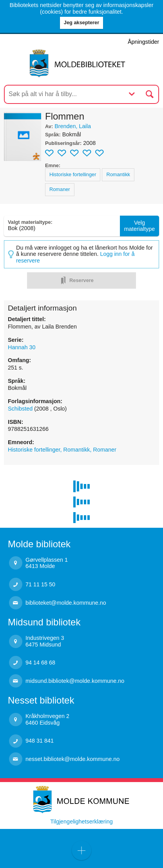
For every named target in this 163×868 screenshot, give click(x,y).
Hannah (22, 347)
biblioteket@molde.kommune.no (66, 603)
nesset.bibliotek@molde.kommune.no (72, 759)
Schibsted (21, 409)
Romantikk (118, 174)
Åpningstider (143, 42)
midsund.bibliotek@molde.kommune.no (75, 681)
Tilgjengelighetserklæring (81, 822)
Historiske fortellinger (73, 174)
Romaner (60, 189)
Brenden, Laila (73, 126)
